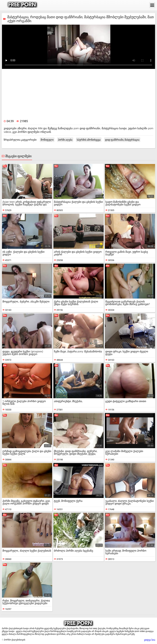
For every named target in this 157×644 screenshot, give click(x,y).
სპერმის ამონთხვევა (89, 140)
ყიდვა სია (150, 640)
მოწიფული (47, 140)
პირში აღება (65, 140)
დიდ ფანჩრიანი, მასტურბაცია (122, 140)
